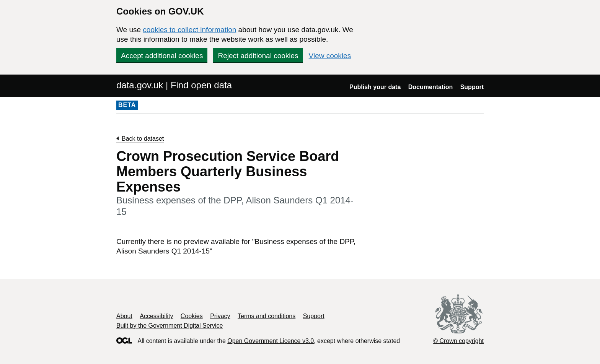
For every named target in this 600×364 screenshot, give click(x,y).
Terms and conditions (267, 316)
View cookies (330, 56)
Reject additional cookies (258, 56)
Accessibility (156, 316)
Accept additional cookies (162, 56)
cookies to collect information (189, 30)
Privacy (220, 316)
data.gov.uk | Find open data (174, 85)
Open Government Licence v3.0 (271, 341)
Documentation (430, 87)
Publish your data (375, 87)
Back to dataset (143, 139)
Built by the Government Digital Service (170, 326)
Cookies (192, 316)
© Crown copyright (458, 341)
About (124, 316)
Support (472, 87)
